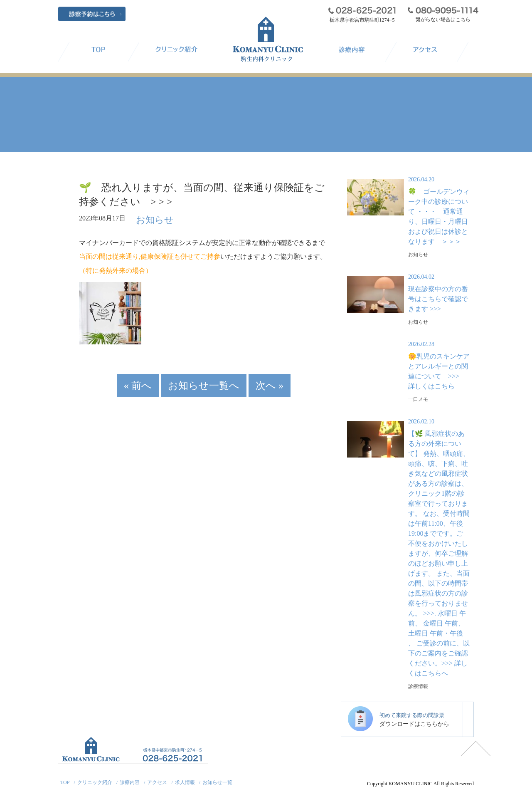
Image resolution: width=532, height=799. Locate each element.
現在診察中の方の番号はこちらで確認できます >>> (438, 299)
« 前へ (159, 377)
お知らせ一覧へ (204, 377)
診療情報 (418, 686)
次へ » (248, 377)
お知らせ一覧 (217, 782)
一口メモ (418, 399)
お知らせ (149, 218)
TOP (65, 782)
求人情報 (185, 782)
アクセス (157, 782)
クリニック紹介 (95, 782)
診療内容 (130, 782)
